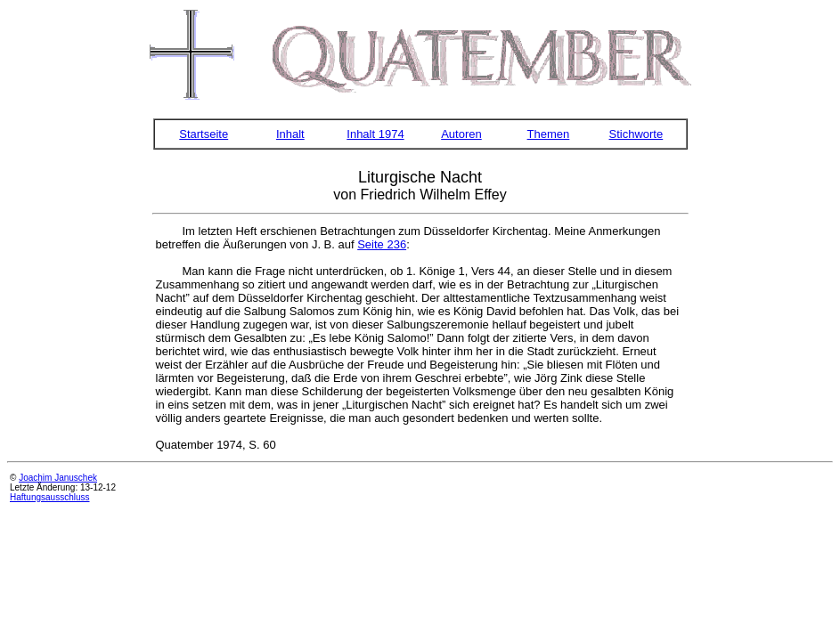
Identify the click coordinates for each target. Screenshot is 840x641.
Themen (549, 134)
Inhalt (290, 134)
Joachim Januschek (58, 478)
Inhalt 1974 (375, 134)
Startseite (204, 134)
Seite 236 (382, 244)
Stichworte (636, 134)
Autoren (461, 134)
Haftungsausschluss (50, 497)
